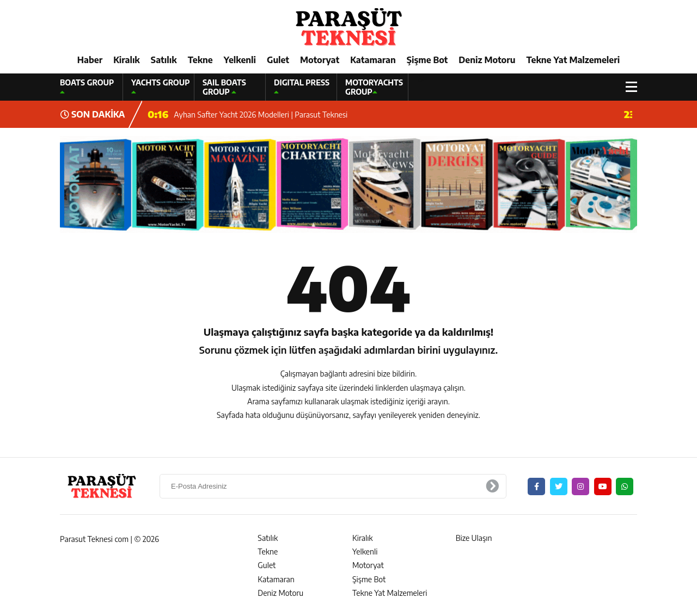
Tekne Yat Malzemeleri (573, 60)
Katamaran (373, 60)
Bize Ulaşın (474, 538)
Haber (90, 60)
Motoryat (320, 60)
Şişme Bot (427, 60)
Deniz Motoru (487, 60)
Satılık (164, 60)
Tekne (200, 60)
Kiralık (127, 60)
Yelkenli (240, 60)
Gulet (278, 60)
